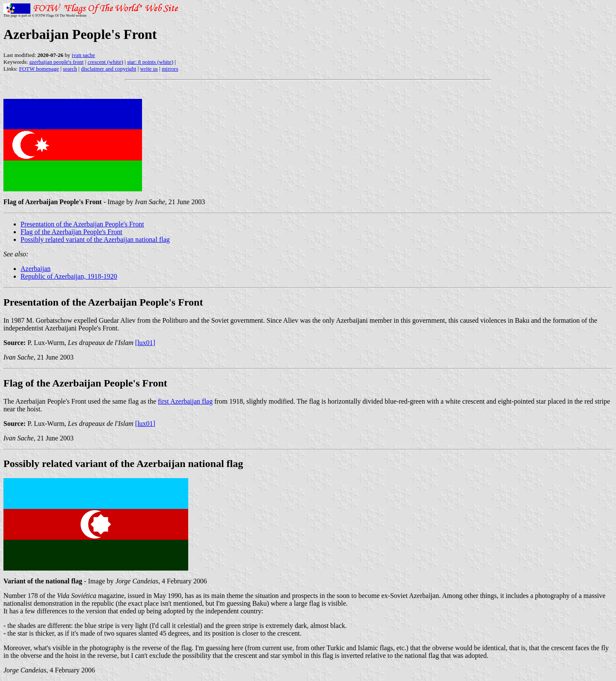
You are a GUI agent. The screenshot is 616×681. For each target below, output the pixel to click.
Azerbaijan (36, 269)
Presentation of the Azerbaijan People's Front (82, 224)
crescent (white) (105, 62)
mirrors (170, 69)
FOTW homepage (39, 69)
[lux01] (145, 343)
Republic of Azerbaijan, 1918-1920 (69, 276)
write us (149, 69)
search (70, 69)
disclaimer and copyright (108, 69)
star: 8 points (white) (150, 62)
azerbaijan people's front (56, 62)
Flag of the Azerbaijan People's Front (71, 232)
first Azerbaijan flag (185, 401)
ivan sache (84, 55)
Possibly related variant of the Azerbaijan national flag (95, 239)
